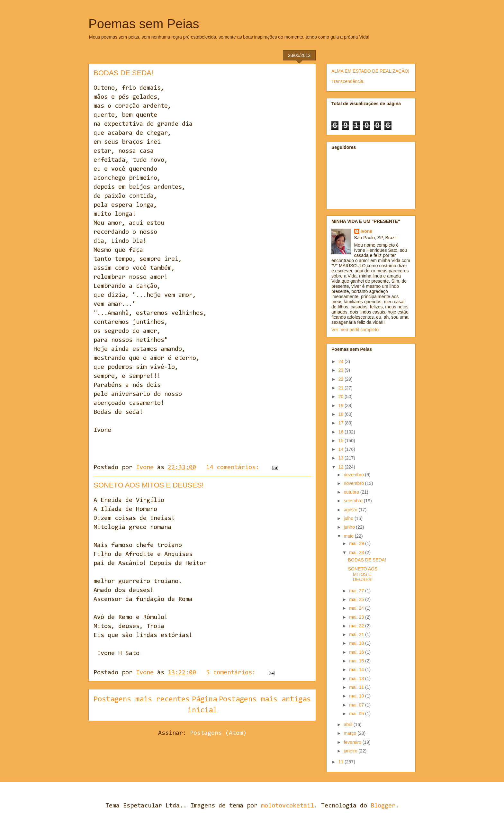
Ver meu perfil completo (355, 330)
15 (342, 441)
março (351, 733)
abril (348, 724)
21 (342, 388)
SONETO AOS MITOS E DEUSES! (149, 485)
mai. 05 (357, 714)
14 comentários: (234, 468)
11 (342, 762)
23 (342, 370)
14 (342, 449)
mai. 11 (357, 687)
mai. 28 (357, 552)
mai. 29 (357, 543)
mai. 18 (357, 643)
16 (342, 432)
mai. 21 (357, 634)
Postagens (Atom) (218, 733)
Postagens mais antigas (265, 699)
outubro (352, 492)
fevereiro (353, 742)
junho (350, 527)
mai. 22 (357, 626)
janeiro (351, 751)
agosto (351, 510)
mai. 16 (357, 652)
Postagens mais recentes (142, 699)
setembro (354, 501)
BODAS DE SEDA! (123, 73)
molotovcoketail (288, 806)
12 (342, 467)
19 (342, 405)
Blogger (383, 806)
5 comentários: (233, 673)
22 (342, 379)
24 (342, 361)
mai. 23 (357, 617)
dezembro (354, 475)
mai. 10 (357, 696)
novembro (354, 483)
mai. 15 (357, 661)
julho (349, 518)
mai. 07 (357, 705)
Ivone (367, 231)
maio (349, 536)
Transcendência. (348, 81)
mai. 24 (357, 608)
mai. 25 (357, 599)
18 (342, 414)
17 (342, 423)
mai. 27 (357, 591)
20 (342, 396)
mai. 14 (357, 670)
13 (342, 458)
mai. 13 (357, 679)
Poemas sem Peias (144, 24)
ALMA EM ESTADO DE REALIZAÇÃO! (370, 71)
